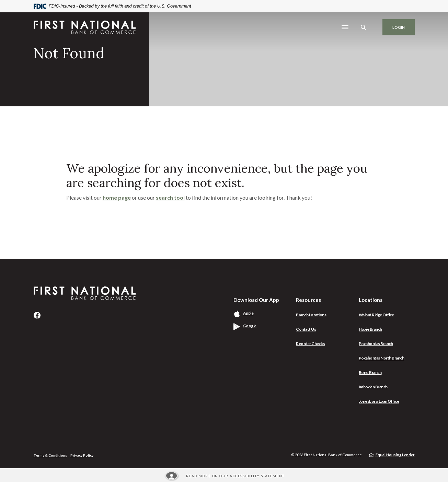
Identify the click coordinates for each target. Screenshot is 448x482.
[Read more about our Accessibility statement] (224, 476)
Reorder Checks (310, 344)
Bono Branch (370, 372)
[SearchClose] (364, 27)
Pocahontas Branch (376, 344)
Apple (256, 313)
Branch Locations (311, 315)
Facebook (37, 315)
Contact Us (306, 329)
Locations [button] (371, 300)
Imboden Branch (373, 387)
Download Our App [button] (256, 300)
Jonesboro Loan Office (379, 401)
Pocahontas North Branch (382, 358)
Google (258, 326)
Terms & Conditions (50, 455)
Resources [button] (308, 300)
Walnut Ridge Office (376, 315)
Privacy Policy (82, 455)
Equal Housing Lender (395, 455)
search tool (170, 197)
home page (117, 197)
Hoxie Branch (370, 329)
